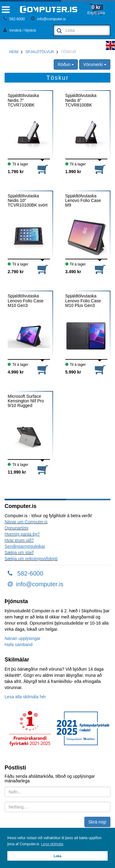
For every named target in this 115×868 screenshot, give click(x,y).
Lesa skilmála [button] (52, 844)
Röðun (66, 64)
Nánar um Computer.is (26, 522)
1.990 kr (73, 172)
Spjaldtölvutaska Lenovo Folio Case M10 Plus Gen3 (83, 301)
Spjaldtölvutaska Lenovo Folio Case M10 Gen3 (26, 301)
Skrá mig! (97, 822)
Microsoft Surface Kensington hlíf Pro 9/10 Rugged (26, 401)
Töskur (69, 52)
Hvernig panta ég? (22, 534)
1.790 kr (16, 172)
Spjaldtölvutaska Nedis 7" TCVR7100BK (23, 100)
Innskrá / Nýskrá (19, 30)
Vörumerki (95, 64)
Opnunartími (16, 528)
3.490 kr (73, 272)
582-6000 (14, 19)
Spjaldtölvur (40, 52)
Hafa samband (19, 645)
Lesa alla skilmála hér (25, 697)
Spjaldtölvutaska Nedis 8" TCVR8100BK (81, 100)
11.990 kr (17, 472)
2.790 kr (16, 272)
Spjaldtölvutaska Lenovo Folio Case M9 (83, 201)
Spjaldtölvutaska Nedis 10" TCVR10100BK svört (28, 201)
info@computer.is (48, 19)
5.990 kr (73, 372)
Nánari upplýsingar (23, 638)
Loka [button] (57, 856)
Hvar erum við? (19, 540)
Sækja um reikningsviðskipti (31, 559)
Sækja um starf (19, 552)
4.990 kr (16, 372)
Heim (14, 52)
